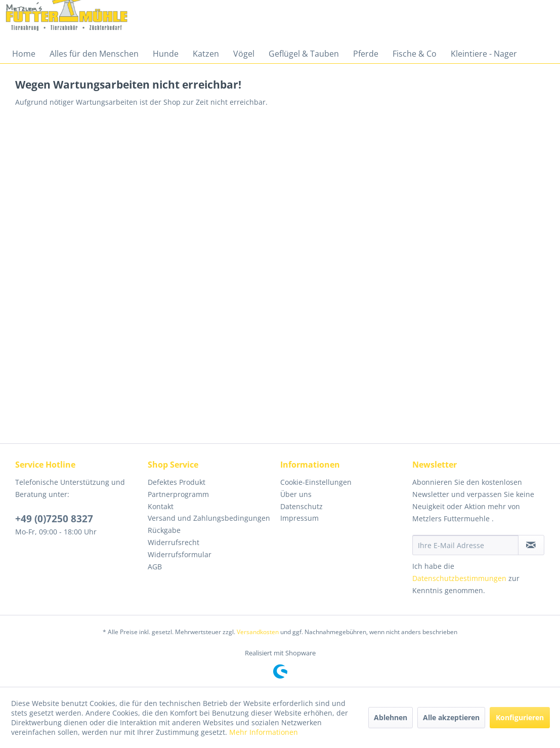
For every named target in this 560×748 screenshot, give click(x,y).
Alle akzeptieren (451, 717)
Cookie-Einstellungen (316, 482)
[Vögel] (244, 54)
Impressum (299, 518)
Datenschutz (301, 506)
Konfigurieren (520, 717)
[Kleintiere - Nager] (484, 54)
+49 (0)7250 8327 (54, 519)
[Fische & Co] (415, 54)
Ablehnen (391, 717)
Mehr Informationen (264, 732)
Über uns (296, 494)
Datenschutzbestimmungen (459, 578)
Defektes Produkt (177, 482)
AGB (155, 567)
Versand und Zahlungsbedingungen (209, 518)
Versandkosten (258, 632)
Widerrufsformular (180, 554)
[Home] (24, 54)
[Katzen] (206, 54)
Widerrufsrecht (174, 542)
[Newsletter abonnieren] (531, 545)
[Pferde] (366, 54)
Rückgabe (164, 530)
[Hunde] (166, 54)
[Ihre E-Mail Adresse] (465, 545)
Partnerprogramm (178, 494)
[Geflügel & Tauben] (304, 54)
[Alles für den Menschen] (94, 54)
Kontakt (161, 506)
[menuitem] (24, 54)
